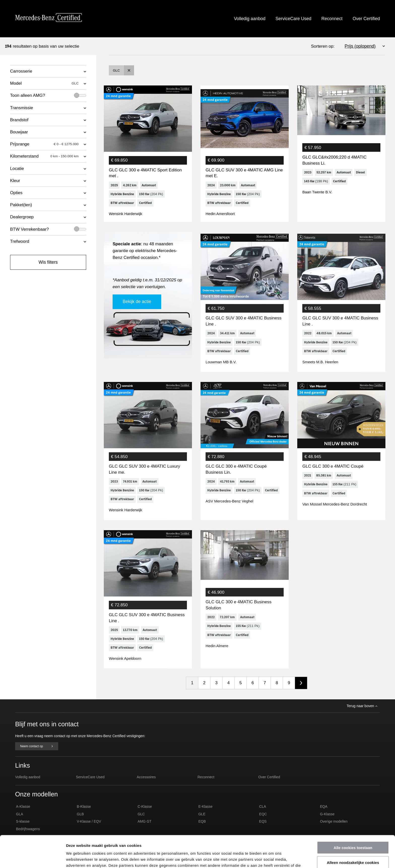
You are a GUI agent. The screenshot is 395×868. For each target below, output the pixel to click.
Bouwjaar (19, 132)
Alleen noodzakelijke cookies (353, 833)
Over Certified (366, 19)
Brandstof (19, 120)
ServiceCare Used (293, 19)
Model (44, 83)
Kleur (15, 181)
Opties (16, 193)
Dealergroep (22, 217)
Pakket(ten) (21, 205)
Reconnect (332, 19)
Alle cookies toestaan (353, 818)
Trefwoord (20, 241)
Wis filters (48, 262)
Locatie (17, 169)
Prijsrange (44, 144)
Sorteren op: (323, 46)
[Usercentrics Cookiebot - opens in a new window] (33, 858)
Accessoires (146, 785)
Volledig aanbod (250, 19)
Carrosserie (21, 71)
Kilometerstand (44, 156)
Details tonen (272, 858)
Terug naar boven (362, 714)
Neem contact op (37, 755)
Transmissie (22, 108)
